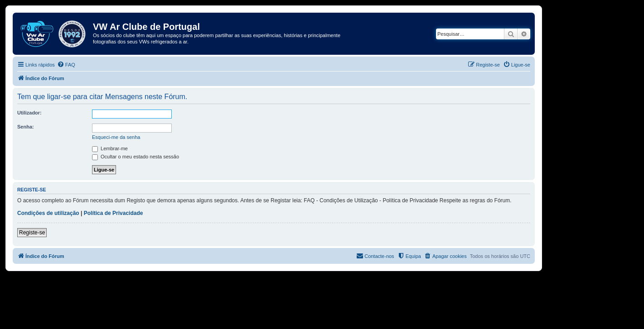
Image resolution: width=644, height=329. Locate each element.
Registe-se (32, 233)
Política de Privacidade (114, 213)
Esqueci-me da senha (116, 137)
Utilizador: (29, 113)
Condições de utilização (48, 213)
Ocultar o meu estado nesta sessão (136, 157)
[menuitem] (66, 65)
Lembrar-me (110, 148)
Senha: (26, 127)
